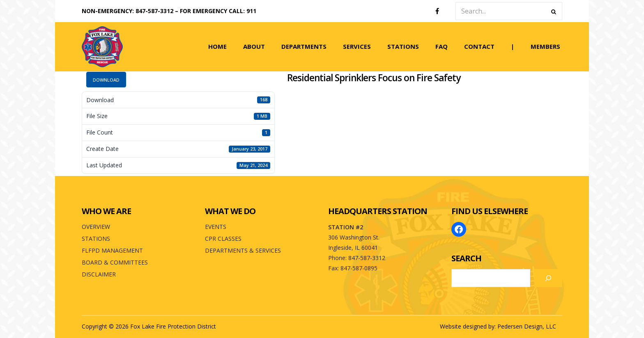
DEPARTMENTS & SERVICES (243, 250)
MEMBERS (545, 46)
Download (106, 80)
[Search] (548, 278)
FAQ (442, 46)
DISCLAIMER (99, 274)
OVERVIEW (96, 227)
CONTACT (479, 46)
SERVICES (357, 46)
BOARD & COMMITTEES (115, 262)
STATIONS (403, 46)
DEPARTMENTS (304, 46)
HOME (217, 46)
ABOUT (254, 46)
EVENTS (216, 227)
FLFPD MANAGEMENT (112, 250)
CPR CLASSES (223, 239)
